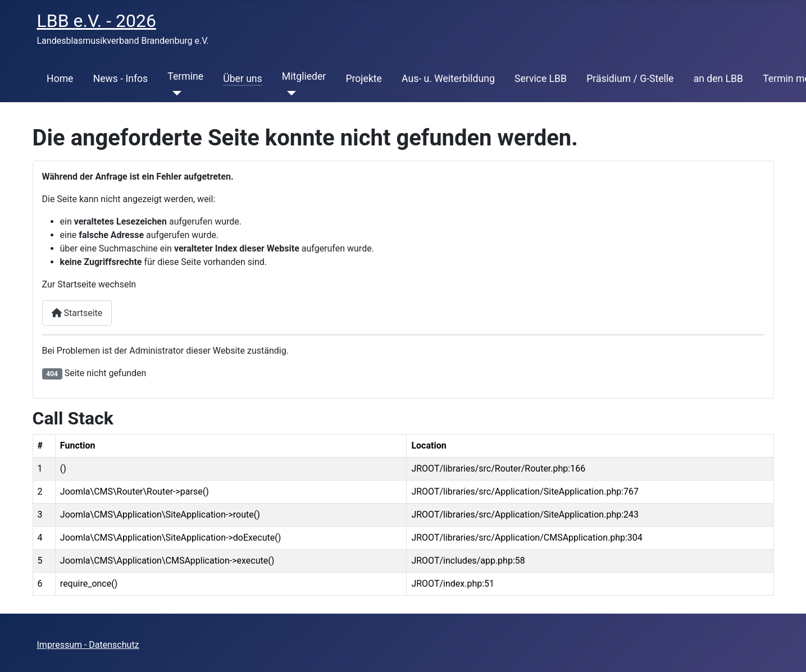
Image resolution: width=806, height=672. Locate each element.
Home (60, 79)
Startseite (77, 313)
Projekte (363, 79)
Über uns (242, 79)
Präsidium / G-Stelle (630, 79)
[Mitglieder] (289, 93)
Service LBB (541, 79)
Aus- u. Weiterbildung (448, 79)
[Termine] (174, 93)
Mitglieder (304, 76)
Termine (185, 76)
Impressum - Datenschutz (88, 645)
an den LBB (718, 79)
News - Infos (121, 79)
